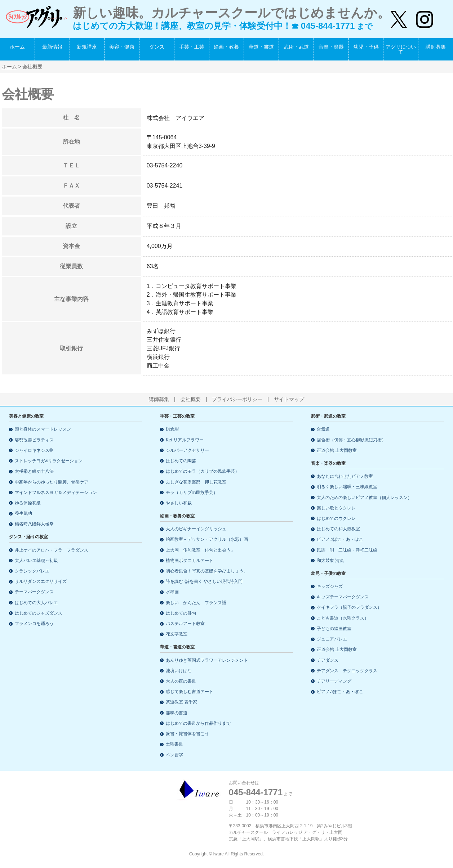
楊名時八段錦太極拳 (34, 524)
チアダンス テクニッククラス (347, 671)
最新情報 (52, 47)
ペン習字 (174, 755)
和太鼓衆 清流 (330, 561)
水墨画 (172, 592)
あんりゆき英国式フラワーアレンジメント (207, 660)
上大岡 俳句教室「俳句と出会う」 (200, 550)
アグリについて (401, 49)
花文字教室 (177, 634)
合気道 (323, 429)
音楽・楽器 (331, 47)
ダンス (157, 47)
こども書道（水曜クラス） (343, 618)
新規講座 (87, 47)
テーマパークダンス (34, 592)
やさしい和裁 (179, 503)
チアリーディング (334, 681)
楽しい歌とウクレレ (336, 508)
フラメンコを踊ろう (34, 624)
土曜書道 (174, 744)
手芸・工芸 (192, 47)
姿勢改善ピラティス (34, 440)
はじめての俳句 (181, 613)
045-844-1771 (256, 792)
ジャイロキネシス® (34, 450)
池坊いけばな (179, 671)
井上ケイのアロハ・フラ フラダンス (52, 550)
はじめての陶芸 (181, 461)
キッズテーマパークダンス (343, 597)
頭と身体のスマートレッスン (43, 429)
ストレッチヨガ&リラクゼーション (49, 461)
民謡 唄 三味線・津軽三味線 (347, 550)
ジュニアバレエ (332, 639)
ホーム (17, 47)
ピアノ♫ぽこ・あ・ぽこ (340, 539)
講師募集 (436, 47)
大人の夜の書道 (181, 681)
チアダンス (328, 660)
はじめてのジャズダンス (39, 613)
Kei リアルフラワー (185, 440)
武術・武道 (296, 47)
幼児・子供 (366, 47)
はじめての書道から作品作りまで (198, 723)
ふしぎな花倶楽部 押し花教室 (196, 482)
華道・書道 (261, 47)
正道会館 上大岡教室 (337, 450)
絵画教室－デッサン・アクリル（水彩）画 (207, 539)
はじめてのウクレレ (336, 518)
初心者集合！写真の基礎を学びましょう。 (207, 571)
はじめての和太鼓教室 (338, 529)
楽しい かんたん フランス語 (196, 603)
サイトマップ (289, 399)
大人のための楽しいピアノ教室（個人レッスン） (364, 498)
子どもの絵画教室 (334, 629)
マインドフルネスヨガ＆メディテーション (56, 493)
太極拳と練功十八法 (34, 471)
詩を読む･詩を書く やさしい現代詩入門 (204, 581)
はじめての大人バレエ (36, 603)
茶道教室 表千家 (181, 702)
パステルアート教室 (185, 624)
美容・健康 (122, 47)
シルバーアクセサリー (187, 450)
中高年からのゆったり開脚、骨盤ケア (52, 482)
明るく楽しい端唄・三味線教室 (347, 487)
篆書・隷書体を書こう (187, 734)
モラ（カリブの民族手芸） (192, 493)
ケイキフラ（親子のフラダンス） (349, 607)
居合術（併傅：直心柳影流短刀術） (351, 440)
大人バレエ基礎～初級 (36, 561)
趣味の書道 (177, 713)
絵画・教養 (226, 47)
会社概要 (191, 399)
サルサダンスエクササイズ (41, 581)
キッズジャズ (330, 586)
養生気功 (23, 513)
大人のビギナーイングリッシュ (196, 529)
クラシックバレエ (32, 571)
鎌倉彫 (172, 429)
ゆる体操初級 (28, 503)
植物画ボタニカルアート (190, 561)
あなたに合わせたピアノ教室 (345, 476)
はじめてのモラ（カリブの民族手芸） (203, 471)
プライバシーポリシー (237, 399)
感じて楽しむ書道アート (190, 692)
